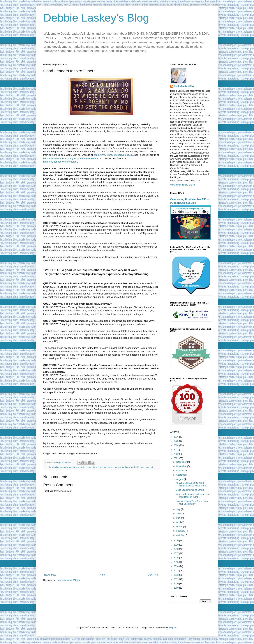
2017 (177, 553)
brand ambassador (60, 467)
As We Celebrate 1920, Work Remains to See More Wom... (192, 484)
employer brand (96, 467)
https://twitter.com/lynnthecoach (60, 162)
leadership (135, 467)
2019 (177, 545)
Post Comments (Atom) (68, 580)
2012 (177, 575)
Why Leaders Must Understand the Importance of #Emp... (193, 495)
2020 (177, 541)
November (182, 466)
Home (102, 575)
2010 (177, 584)
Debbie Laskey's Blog (96, 18)
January (181, 535)
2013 (177, 571)
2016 (177, 558)
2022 (177, 454)
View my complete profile (182, 185)
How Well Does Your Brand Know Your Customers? (192, 502)
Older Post (153, 575)
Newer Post (50, 575)
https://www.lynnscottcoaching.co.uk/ (113, 155)
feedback (126, 467)
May (179, 518)
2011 (177, 579)
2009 (177, 588)
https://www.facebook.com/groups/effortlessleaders (71, 158)
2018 (177, 549)
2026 (177, 437)
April (179, 522)
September (182, 475)
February (181, 531)
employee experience (79, 467)
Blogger (172, 628)
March (180, 527)
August (180, 479)
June (179, 514)
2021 (177, 458)
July (179, 509)
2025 (177, 441)
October (181, 471)
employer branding (112, 467)
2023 (177, 450)
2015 (177, 562)
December (182, 462)
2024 (177, 445)
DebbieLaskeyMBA (184, 86)
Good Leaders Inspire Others (190, 490)
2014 (177, 566)
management (147, 467)
